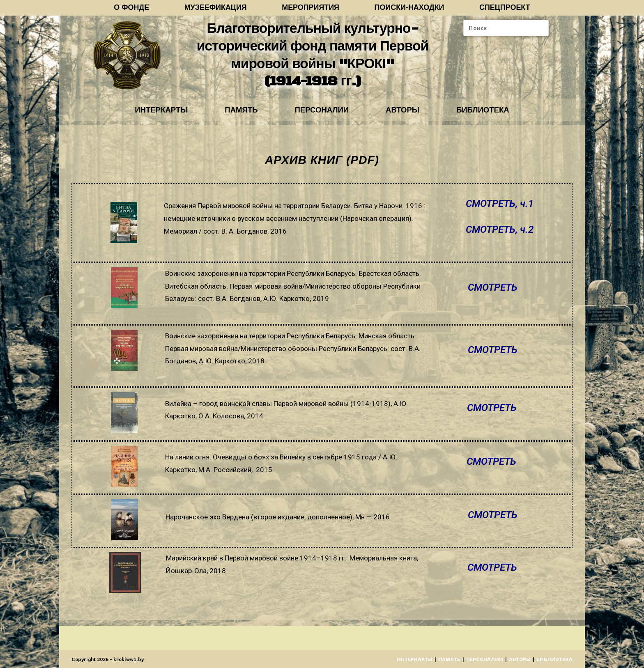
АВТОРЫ (408, 114)
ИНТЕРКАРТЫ (150, 114)
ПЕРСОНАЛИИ (322, 114)
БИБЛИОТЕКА (494, 114)
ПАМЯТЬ (236, 114)
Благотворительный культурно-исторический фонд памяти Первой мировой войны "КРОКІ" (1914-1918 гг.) (312, 57)
